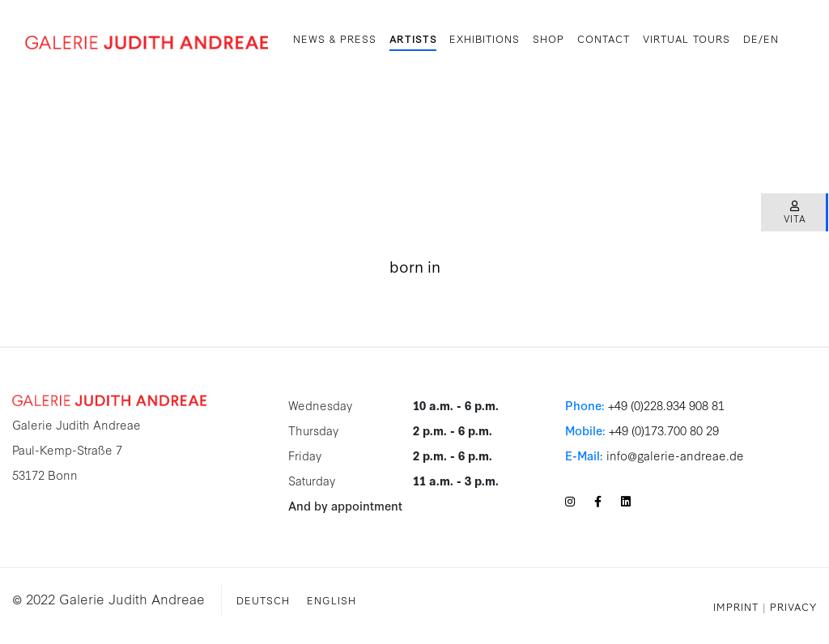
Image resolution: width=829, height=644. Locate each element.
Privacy (793, 606)
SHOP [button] (548, 38)
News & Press (335, 38)
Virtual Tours (687, 38)
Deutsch (263, 600)
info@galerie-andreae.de (675, 455)
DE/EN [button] (761, 38)
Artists (413, 38)
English (332, 600)
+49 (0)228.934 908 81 (666, 405)
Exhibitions (485, 38)
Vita (795, 213)
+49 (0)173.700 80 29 (664, 430)
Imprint (736, 606)
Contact (604, 38)
